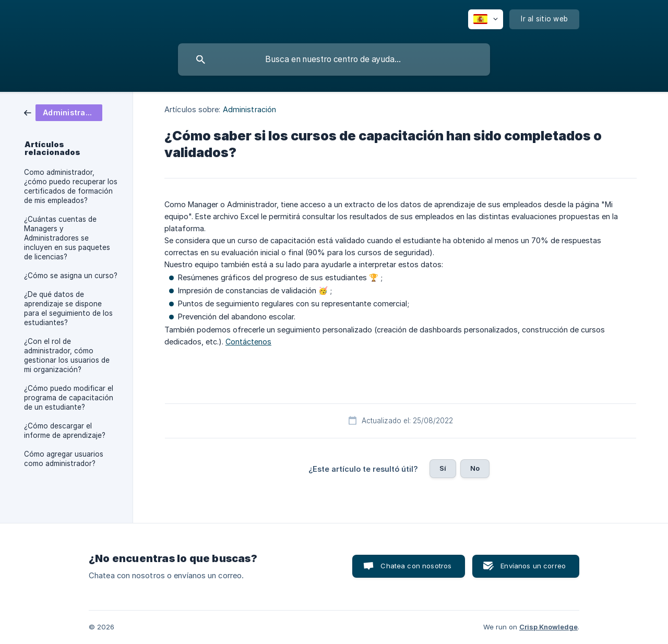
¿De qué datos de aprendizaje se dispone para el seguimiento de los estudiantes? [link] (68, 308)
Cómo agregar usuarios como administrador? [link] (64, 459)
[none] (486, 19)
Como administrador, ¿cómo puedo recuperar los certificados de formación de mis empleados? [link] (71, 186)
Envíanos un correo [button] (533, 566)
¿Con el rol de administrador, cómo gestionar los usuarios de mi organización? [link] (67, 355)
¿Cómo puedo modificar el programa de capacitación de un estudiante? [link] (69, 398)
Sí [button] (443, 468)
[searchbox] (334, 59)
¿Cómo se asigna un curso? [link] (71, 276)
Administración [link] (249, 109)
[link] (63, 112)
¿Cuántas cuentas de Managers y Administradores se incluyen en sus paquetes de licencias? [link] (67, 238)
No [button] (475, 468)
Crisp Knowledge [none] (548, 627)
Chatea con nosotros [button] (416, 566)
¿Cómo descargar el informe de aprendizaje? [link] (65, 431)
